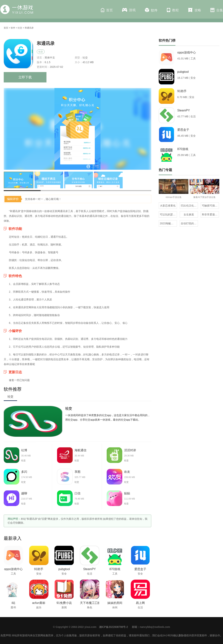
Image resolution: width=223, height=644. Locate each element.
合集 (217, 10)
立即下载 (25, 77)
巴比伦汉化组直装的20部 (189, 206)
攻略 (195, 10)
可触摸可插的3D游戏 (210, 206)
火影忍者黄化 (168, 206)
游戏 (129, 10)
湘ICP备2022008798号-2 (114, 627)
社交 (20, 28)
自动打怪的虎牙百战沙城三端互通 (189, 223)
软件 (151, 10)
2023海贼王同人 (168, 223)
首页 (107, 10)
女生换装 (189, 214)
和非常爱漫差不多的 (210, 214)
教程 (173, 10)
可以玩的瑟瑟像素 (168, 214)
